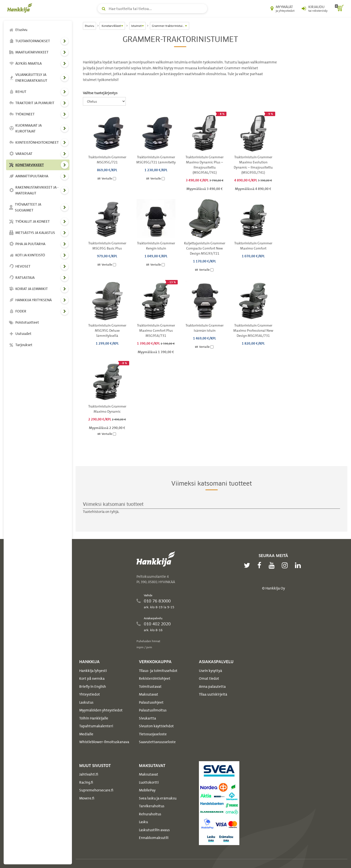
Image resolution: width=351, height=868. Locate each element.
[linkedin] (299, 565)
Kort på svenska (92, 678)
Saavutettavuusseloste (157, 742)
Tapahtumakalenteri (96, 726)
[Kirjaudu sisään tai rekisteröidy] (315, 9)
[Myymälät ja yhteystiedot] (283, 9)
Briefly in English (93, 687)
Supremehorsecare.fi (96, 790)
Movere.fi (87, 798)
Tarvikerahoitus (152, 806)
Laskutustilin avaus (154, 830)
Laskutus (86, 702)
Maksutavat (149, 694)
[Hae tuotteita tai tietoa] (152, 9)
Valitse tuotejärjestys (100, 93)
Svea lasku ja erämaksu (158, 798)
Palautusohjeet (151, 702)
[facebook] (261, 565)
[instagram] (286, 565)
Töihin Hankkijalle (94, 718)
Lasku (143, 822)
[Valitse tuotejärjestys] (104, 101)
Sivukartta (147, 718)
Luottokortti (149, 782)
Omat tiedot (209, 678)
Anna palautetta (212, 687)
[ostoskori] (339, 9)
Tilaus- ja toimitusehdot (158, 671)
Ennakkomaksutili (154, 838)
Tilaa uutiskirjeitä (213, 694)
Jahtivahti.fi (89, 774)
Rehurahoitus (150, 814)
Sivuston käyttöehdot (156, 726)
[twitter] (248, 565)
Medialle (86, 734)
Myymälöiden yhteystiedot (101, 710)
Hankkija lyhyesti (93, 671)
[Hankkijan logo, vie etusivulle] (21, 8)
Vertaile (107, 179)
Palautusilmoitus (153, 710)
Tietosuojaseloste (153, 734)
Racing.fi (86, 782)
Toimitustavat (150, 687)
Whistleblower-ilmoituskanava (104, 742)
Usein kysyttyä (210, 671)
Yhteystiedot (90, 694)
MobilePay (147, 790)
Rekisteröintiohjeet (155, 678)
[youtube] (273, 565)
